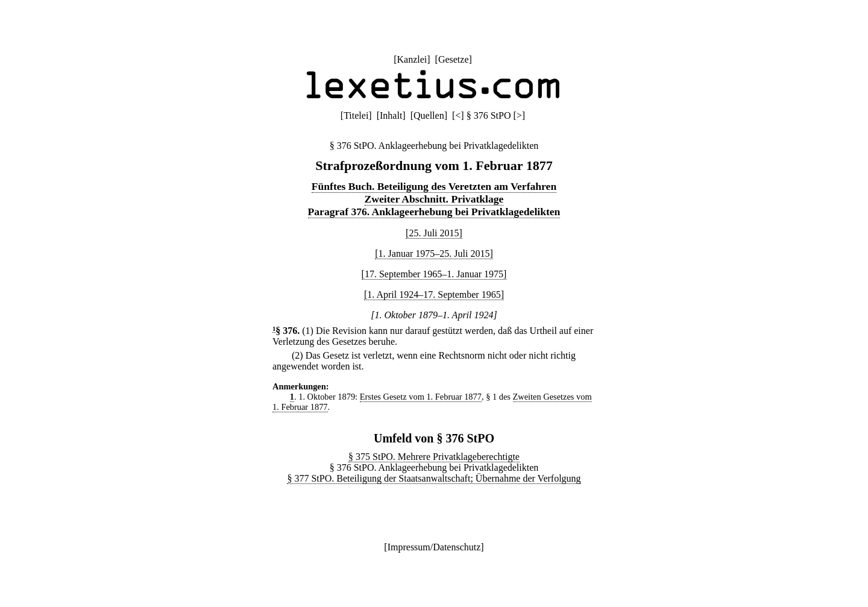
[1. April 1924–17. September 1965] (434, 294)
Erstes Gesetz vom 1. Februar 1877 (421, 397)
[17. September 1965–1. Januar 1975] (434, 274)
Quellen (429, 115)
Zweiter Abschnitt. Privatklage (434, 199)
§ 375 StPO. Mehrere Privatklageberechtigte (434, 457)
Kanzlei (412, 59)
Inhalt (391, 115)
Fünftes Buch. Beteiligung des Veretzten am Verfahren (434, 186)
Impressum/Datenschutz (434, 547)
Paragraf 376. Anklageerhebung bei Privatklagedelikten (434, 212)
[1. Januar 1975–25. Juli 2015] (434, 253)
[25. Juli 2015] (434, 233)
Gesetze (454, 59)
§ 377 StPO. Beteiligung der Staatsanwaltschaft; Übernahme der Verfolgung (434, 478)
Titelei (356, 115)
